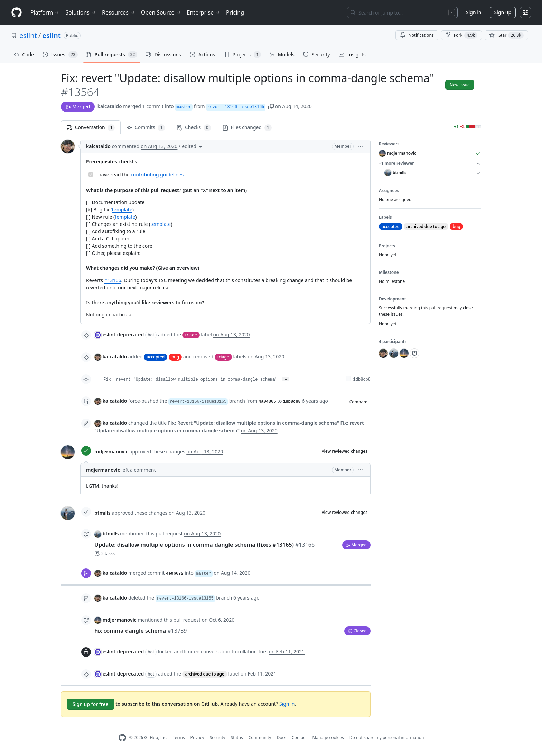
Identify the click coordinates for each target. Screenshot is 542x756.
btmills (102, 513)
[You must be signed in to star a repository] (506, 35)
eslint (28, 35)
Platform (45, 12)
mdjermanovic (111, 452)
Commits (146, 128)
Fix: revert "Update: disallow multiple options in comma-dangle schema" (190, 380)
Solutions (81, 12)
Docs (281, 738)
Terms (179, 738)
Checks (194, 128)
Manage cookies (328, 738)
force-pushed (143, 401)
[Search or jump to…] (402, 12)
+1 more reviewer (430, 163)
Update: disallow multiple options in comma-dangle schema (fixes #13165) (204, 545)
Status (237, 738)
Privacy (197, 738)
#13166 (113, 280)
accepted (156, 357)
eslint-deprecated (123, 334)
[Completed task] (91, 175)
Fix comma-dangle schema (141, 631)
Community (260, 738)
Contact (299, 738)
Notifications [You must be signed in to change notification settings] (417, 35)
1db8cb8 (362, 380)
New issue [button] (460, 85)
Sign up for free (91, 704)
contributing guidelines (157, 175)
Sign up (503, 12)
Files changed (247, 128)
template (122, 209)
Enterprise (204, 12)
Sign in (474, 12)
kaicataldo (110, 106)
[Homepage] (17, 13)
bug (175, 357)
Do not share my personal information (387, 738)
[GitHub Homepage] (122, 738)
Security (218, 738)
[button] (271, 106)
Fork (461, 35)
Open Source (161, 12)
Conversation (91, 128)
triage (191, 335)
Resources (119, 12)
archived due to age (204, 674)
